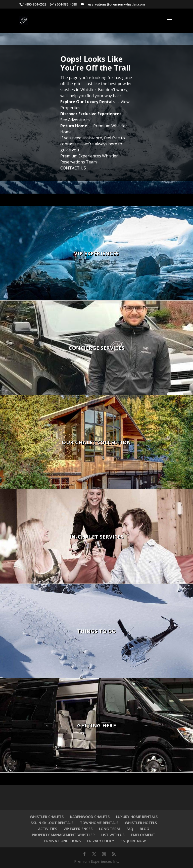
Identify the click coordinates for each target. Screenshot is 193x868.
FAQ (130, 829)
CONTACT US (73, 168)
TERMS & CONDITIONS (61, 841)
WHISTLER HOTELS (141, 823)
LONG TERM (109, 829)
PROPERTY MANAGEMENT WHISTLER (63, 835)
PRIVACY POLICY (101, 841)
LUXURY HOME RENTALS (137, 817)
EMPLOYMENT (143, 835)
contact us (70, 144)
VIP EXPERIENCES (78, 829)
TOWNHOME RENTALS (99, 823)
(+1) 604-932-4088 (63, 4)
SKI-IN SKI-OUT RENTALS (52, 823)
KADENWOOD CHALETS (90, 817)
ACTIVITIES (48, 829)
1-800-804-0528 (35, 4)
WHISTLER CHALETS (47, 817)
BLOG (144, 829)
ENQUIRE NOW (133, 841)
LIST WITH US (113, 835)
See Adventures (75, 120)
